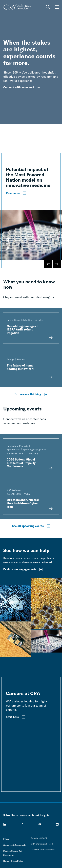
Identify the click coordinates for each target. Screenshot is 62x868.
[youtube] (40, 824)
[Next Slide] (57, 264)
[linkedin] (5, 824)
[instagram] (57, 824)
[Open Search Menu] (48, 7)
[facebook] (22, 824)
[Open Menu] (57, 7)
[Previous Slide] (48, 264)
